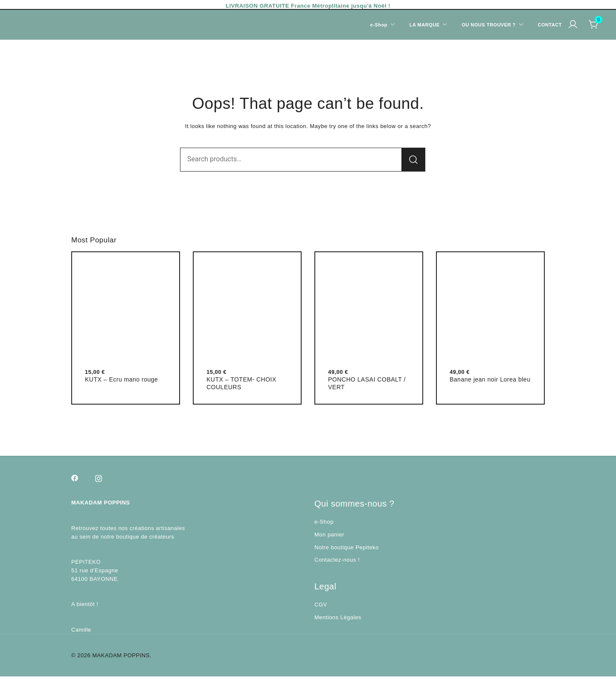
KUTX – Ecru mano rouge (121, 382)
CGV (321, 607)
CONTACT (550, 25)
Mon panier (329, 537)
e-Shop (324, 524)
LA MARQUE (425, 25)
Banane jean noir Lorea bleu (490, 382)
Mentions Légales (338, 620)
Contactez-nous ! (337, 562)
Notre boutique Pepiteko (347, 550)
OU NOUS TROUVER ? (488, 25)
